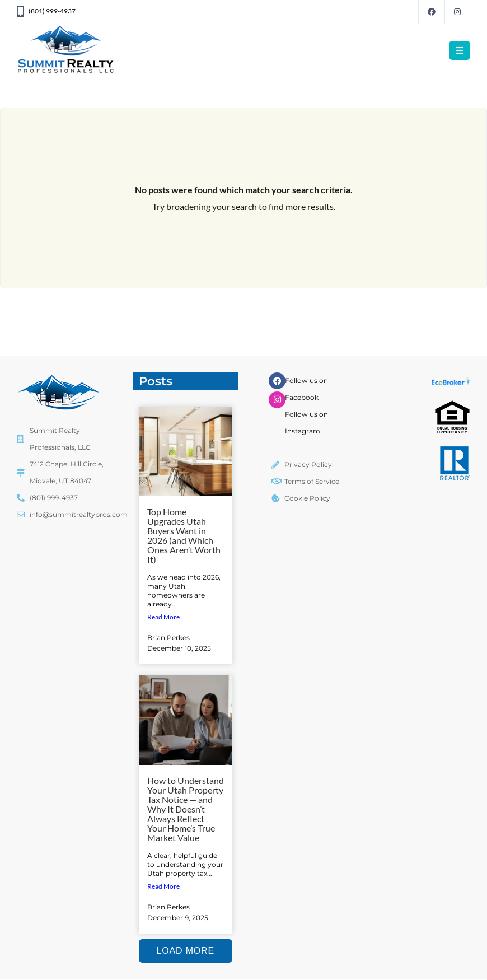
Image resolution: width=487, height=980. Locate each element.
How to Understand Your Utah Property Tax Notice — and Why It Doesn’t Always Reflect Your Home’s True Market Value (186, 809)
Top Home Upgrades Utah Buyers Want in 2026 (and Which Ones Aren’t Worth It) (184, 535)
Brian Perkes (168, 638)
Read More (163, 617)
